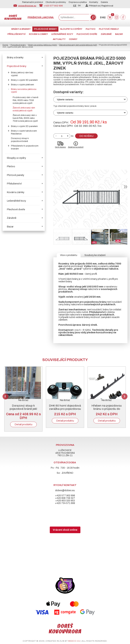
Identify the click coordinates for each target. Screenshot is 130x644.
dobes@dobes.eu (27, 6)
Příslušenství (17, 34)
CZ (75, 6)
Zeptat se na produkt (76, 147)
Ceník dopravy (60, 147)
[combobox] (74, 17)
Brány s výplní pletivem (23, 85)
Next (124, 396)
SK (79, 6)
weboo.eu (74, 641)
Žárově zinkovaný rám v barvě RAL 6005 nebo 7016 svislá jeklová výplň (25, 118)
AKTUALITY (59, 39)
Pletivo (91, 29)
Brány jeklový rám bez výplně (22, 74)
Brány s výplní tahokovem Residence (24, 132)
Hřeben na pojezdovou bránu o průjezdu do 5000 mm (107, 409)
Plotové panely (109, 29)
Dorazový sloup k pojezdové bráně (20, 140)
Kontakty (94, 2)
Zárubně (106, 34)
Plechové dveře (87, 34)
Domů (5, 45)
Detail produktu (23, 424)
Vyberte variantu (65, 100)
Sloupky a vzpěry (71, 29)
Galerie (104, 2)
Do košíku (86, 136)
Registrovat (107, 6)
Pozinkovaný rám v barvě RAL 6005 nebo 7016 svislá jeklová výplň (25, 100)
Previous (6, 396)
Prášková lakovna (41, 17)
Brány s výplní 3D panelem (24, 80)
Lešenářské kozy (62, 34)
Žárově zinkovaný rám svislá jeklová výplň (78, 45)
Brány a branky (21, 29)
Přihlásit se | (93, 6)
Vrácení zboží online (65, 530)
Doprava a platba (78, 2)
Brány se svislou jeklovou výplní (43, 45)
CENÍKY (73, 39)
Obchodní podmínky (56, 2)
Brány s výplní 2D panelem (24, 126)
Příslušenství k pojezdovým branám (25, 147)
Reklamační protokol (33, 2)
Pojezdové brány (45, 29)
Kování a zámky (38, 34)
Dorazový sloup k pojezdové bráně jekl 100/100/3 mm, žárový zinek (23, 410)
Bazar (119, 34)
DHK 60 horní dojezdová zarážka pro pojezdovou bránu (65, 409)
